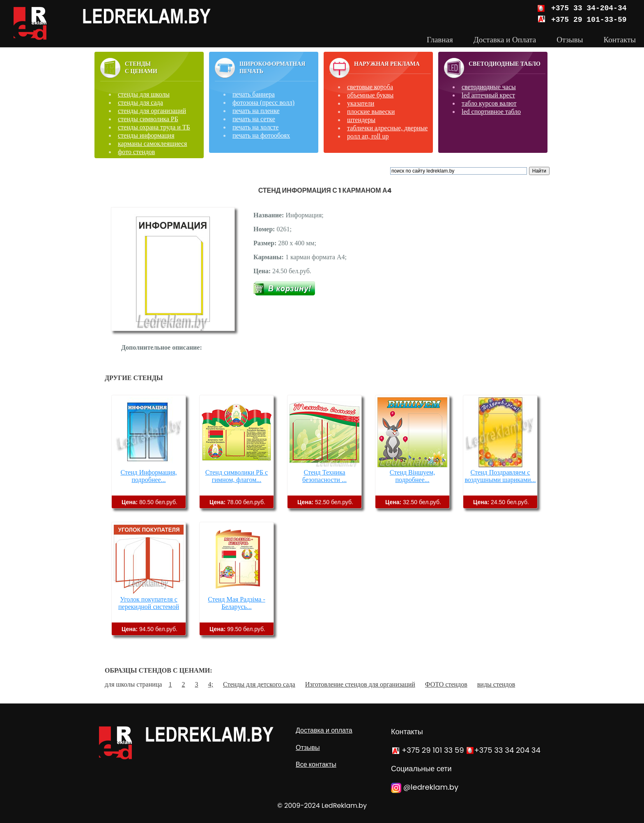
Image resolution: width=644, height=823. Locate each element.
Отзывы (308, 748)
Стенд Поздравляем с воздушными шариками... (500, 476)
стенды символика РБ (148, 119)
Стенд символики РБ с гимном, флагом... (237, 476)
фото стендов (136, 152)
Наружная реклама (387, 64)
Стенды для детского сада (259, 684)
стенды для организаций (152, 111)
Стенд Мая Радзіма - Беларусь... (237, 603)
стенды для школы (144, 94)
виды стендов (496, 684)
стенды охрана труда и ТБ (154, 127)
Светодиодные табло (505, 64)
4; (210, 684)
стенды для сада (140, 103)
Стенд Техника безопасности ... (324, 476)
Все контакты (316, 764)
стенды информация (146, 135)
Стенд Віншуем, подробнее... (412, 476)
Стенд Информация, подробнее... (148, 476)
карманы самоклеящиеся (152, 144)
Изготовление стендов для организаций (360, 684)
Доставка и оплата (324, 730)
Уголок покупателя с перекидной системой (149, 603)
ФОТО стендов (446, 684)
